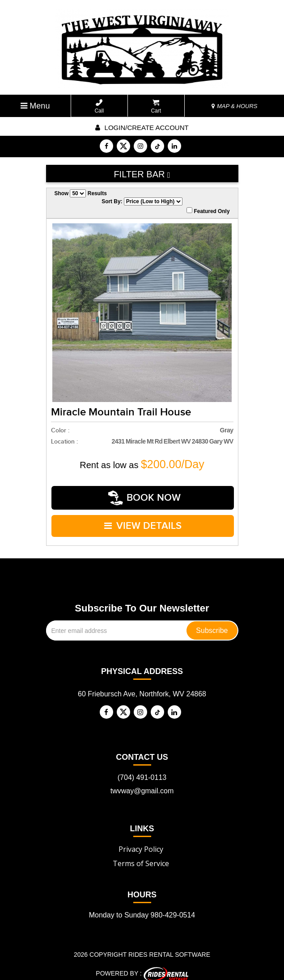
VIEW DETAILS (143, 520)
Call (99, 107)
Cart (156, 107)
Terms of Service (141, 856)
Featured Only (208, 211)
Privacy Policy (141, 842)
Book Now (145, 496)
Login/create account (142, 128)
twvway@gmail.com (142, 783)
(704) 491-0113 (142, 770)
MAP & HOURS (234, 106)
